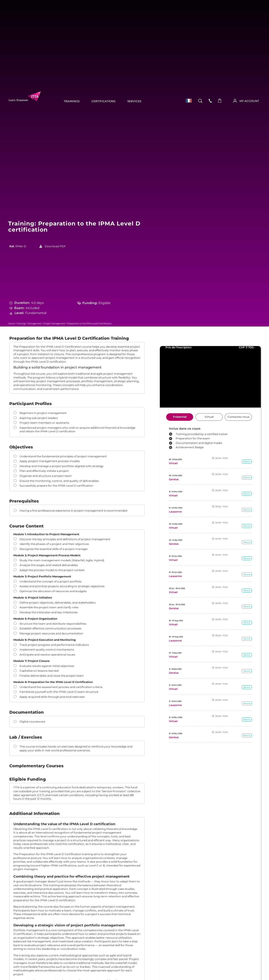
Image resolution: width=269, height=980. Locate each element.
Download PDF (55, 246)
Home (11, 323)
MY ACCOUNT (249, 101)
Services (134, 101)
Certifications (103, 101)
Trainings (72, 101)
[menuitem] (187, 101)
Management (35, 323)
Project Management (54, 323)
